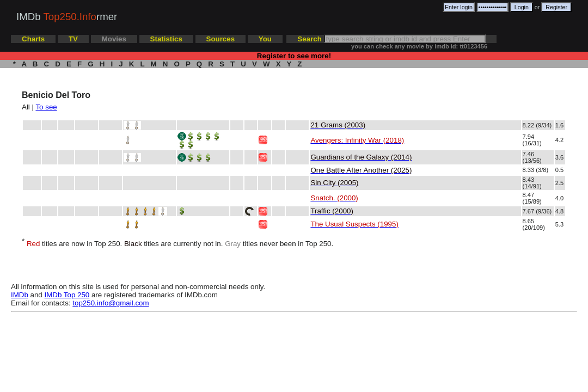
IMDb (20, 295)
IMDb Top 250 (67, 295)
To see (46, 107)
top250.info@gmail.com (111, 303)
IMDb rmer (67, 17)
